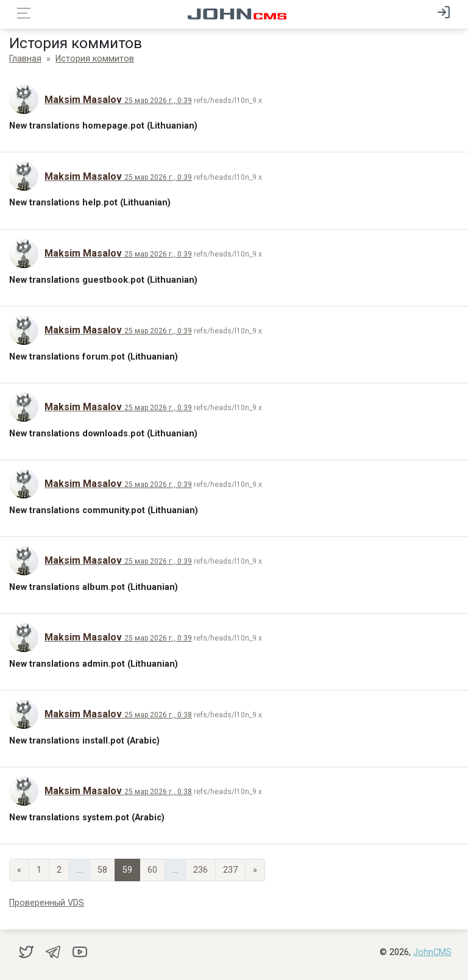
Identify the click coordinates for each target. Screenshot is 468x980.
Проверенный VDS (47, 903)
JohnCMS (432, 952)
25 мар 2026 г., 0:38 (158, 715)
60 (152, 870)
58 (102, 870)
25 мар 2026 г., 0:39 (158, 101)
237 (230, 870)
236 (200, 870)
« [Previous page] (19, 870)
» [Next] (255, 870)
